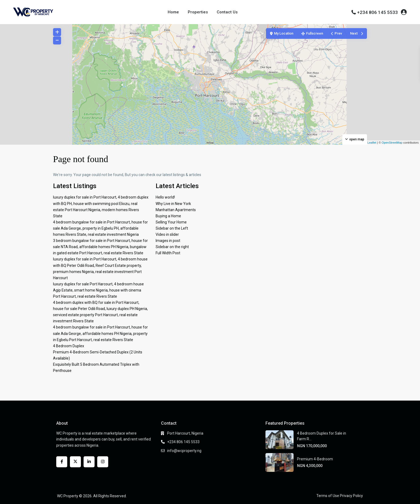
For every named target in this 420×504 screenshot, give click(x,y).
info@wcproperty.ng (184, 451)
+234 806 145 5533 (377, 12)
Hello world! (165, 197)
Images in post (168, 241)
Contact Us (227, 12)
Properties (198, 12)
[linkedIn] (89, 462)
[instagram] (103, 462)
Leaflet (370, 143)
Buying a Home (168, 216)
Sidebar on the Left (172, 228)
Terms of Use (328, 496)
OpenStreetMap (392, 143)
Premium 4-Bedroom (315, 459)
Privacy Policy (351, 496)
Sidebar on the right (172, 247)
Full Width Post (168, 253)
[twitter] (75, 462)
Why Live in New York (173, 204)
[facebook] (62, 462)
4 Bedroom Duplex (69, 346)
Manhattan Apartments (176, 210)
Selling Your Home (171, 222)
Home (173, 12)
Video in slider (167, 234)
